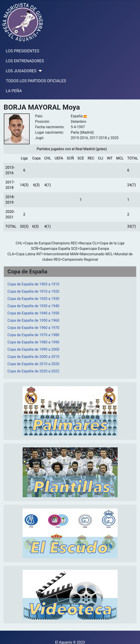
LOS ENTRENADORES (25, 61)
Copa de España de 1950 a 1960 (33, 320)
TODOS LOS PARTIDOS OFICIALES (36, 81)
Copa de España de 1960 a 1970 (33, 328)
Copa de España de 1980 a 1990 (33, 342)
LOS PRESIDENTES (23, 51)
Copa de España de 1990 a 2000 (33, 349)
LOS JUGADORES (21, 71)
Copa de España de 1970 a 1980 (33, 335)
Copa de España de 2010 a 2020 (33, 364)
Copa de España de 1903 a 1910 (33, 284)
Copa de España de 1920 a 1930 (33, 299)
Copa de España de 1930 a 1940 (33, 306)
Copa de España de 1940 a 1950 (33, 313)
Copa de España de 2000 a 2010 (33, 357)
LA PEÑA (14, 91)
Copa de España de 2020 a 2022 (33, 371)
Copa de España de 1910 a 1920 (33, 291)
